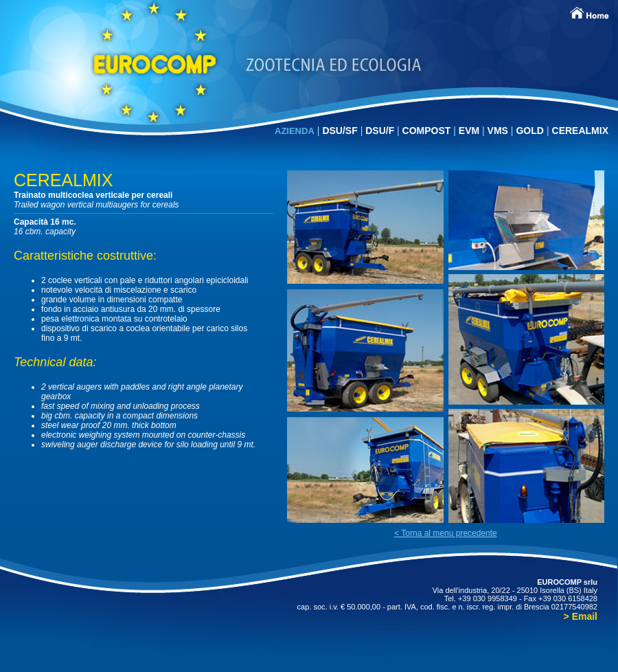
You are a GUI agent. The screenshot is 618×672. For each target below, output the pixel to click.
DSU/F (381, 131)
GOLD (529, 131)
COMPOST (428, 131)
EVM (470, 131)
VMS (499, 131)
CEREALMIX (580, 131)
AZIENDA (295, 131)
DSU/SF (341, 131)
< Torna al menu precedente (446, 533)
